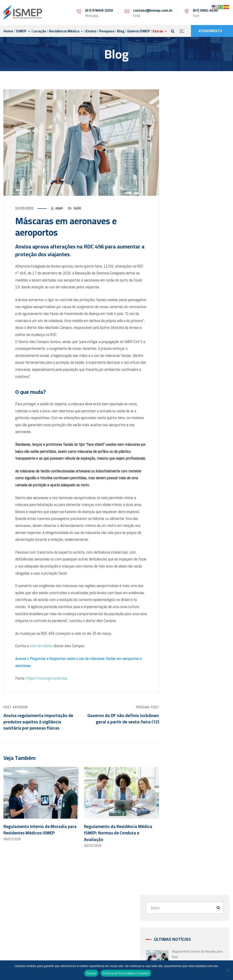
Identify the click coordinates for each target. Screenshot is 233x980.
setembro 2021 (187, 628)
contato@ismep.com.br (153, 10)
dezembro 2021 (187, 595)
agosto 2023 (185, 378)
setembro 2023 (187, 367)
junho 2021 (184, 661)
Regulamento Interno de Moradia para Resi (211, 151)
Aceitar (91, 973)
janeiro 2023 (185, 454)
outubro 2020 (186, 748)
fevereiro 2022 (186, 574)
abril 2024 (183, 312)
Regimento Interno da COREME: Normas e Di (211, 206)
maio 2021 (184, 672)
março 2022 (185, 563)
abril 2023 (183, 421)
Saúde (77, 208)
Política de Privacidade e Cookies (126, 973)
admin (59, 208)
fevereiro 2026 (186, 258)
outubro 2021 (186, 617)
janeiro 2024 (185, 323)
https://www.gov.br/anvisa (47, 678)
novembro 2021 (187, 606)
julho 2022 (184, 519)
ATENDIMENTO (210, 31)
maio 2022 (184, 541)
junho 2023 (184, 399)
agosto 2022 (185, 508)
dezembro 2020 (187, 726)
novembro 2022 (187, 476)
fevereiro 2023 (186, 443)
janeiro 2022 (185, 584)
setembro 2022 (187, 497)
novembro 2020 (187, 737)
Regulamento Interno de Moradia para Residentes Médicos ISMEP (40, 830)
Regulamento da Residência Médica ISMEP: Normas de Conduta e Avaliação (118, 833)
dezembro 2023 (187, 334)
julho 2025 (184, 290)
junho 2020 (184, 791)
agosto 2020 (185, 770)
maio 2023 (184, 410)
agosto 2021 (185, 639)
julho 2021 (184, 650)
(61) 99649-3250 (115, 949)
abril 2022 (183, 552)
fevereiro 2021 (186, 704)
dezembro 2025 (187, 269)
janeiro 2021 (185, 715)
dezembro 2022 (187, 465)
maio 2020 (184, 802)
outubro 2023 (186, 356)
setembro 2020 (187, 759)
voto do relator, (41, 646)
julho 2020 (184, 781)
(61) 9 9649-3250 (99, 10)
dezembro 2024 (187, 301)
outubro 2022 (186, 486)
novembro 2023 (187, 345)
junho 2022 (184, 530)
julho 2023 (184, 388)
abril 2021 (183, 682)
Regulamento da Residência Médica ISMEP (211, 179)
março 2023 (185, 432)
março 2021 (185, 693)
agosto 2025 (185, 280)
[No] (227, 970)
